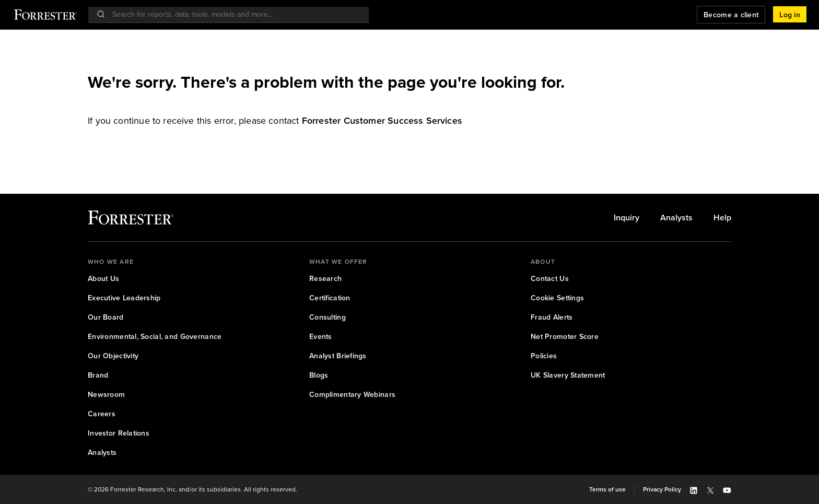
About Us (103, 278)
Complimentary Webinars (352, 394)
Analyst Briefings (338, 356)
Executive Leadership (124, 298)
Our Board (106, 317)
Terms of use (607, 489)
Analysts (676, 218)
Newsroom (106, 394)
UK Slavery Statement (568, 375)
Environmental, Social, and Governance (155, 336)
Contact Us (550, 278)
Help (722, 218)
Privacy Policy (662, 489)
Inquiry (627, 218)
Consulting (327, 317)
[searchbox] (234, 14)
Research (325, 278)
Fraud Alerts (552, 317)
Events (321, 336)
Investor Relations (119, 433)
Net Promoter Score (565, 336)
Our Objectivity (113, 356)
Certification (330, 298)
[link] (382, 120)
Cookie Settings (557, 298)
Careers (102, 414)
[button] (790, 15)
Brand (98, 375)
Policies (544, 356)
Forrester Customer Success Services (382, 120)
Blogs (319, 375)
